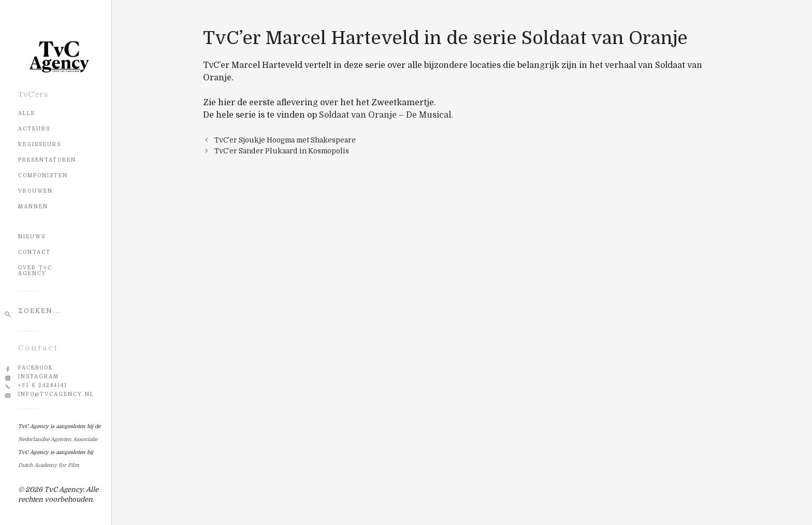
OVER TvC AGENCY (35, 271)
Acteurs (34, 129)
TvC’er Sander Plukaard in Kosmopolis (282, 151)
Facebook (36, 368)
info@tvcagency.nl (56, 394)
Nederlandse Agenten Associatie (58, 439)
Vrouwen (35, 191)
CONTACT (34, 252)
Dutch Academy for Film (49, 465)
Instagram (39, 377)
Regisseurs (40, 144)
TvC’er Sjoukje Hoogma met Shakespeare (285, 140)
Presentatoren (47, 160)
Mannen (33, 207)
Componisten (43, 175)
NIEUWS (32, 237)
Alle (27, 113)
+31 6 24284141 (43, 385)
